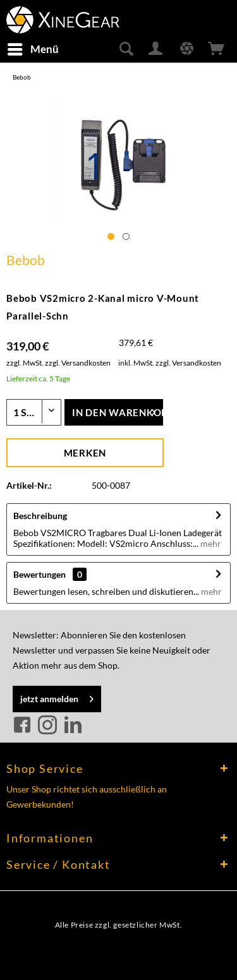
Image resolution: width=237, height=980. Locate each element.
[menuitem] (33, 49)
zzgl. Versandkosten (78, 363)
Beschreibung (40, 516)
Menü (33, 47)
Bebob (26, 260)
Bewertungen (39, 574)
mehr (210, 543)
